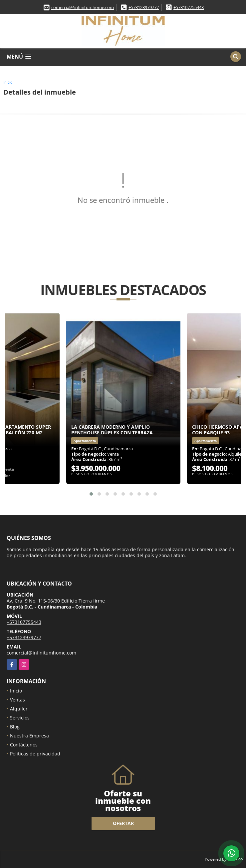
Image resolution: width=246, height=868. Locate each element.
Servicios (20, 718)
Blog (15, 727)
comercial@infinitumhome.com (83, 7)
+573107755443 (189, 7)
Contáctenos (24, 745)
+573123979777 (144, 7)
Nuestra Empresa (29, 736)
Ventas (17, 700)
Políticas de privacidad (35, 754)
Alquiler (19, 709)
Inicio (8, 82)
